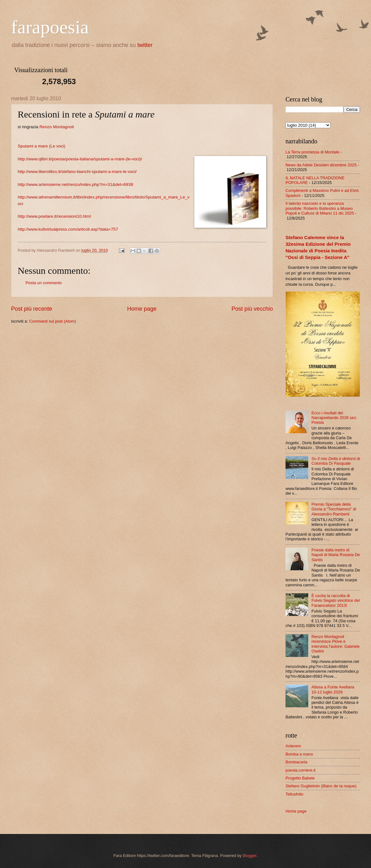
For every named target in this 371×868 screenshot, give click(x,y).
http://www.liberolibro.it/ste (42, 172)
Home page (142, 309)
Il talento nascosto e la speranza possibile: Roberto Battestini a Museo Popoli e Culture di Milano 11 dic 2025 (320, 208)
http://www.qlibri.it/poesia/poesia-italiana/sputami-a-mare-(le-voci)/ (80, 159)
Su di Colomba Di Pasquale (336, 461)
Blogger (250, 856)
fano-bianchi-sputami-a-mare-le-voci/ (102, 172)
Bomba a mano (299, 754)
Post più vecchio (252, 309)
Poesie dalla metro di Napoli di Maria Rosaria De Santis (336, 555)
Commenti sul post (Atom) (53, 321)
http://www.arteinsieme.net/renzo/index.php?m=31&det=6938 (75, 184)
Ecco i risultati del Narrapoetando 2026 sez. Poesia (334, 418)
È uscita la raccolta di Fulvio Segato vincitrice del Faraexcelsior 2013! (336, 601)
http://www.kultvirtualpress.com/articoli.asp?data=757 (68, 229)
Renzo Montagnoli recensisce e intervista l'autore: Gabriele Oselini (336, 644)
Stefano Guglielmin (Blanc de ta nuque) (321, 786)
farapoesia (50, 27)
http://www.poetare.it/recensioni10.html (54, 216)
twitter (145, 45)
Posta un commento (44, 283)
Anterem (293, 746)
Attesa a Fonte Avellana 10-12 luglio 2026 (333, 689)
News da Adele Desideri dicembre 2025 (321, 165)
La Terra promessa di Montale (312, 152)
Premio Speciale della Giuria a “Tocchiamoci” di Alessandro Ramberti (334, 509)
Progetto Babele (300, 778)
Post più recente (32, 309)
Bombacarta (296, 762)
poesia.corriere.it (300, 770)
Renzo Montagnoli (57, 127)
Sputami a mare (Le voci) (41, 146)
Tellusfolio (294, 794)
